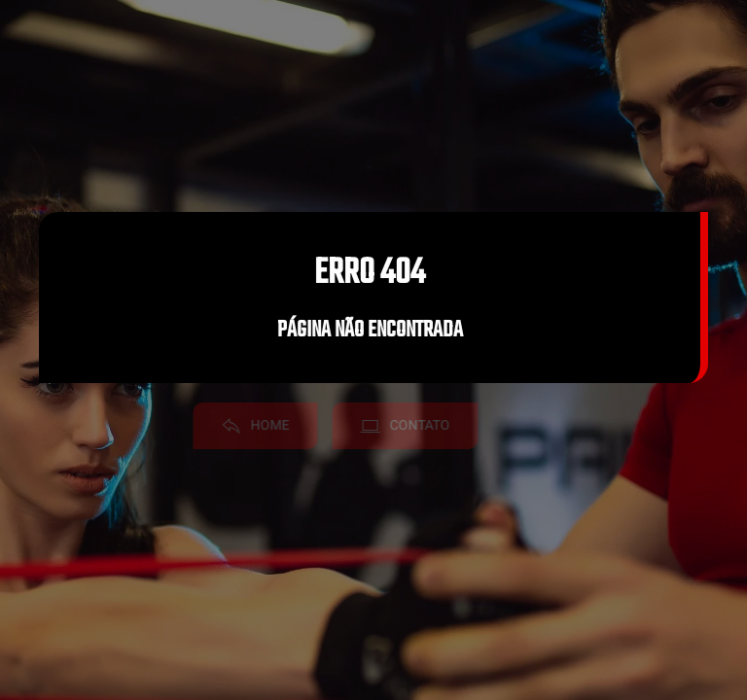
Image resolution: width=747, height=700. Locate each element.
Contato (397, 425)
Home (247, 425)
